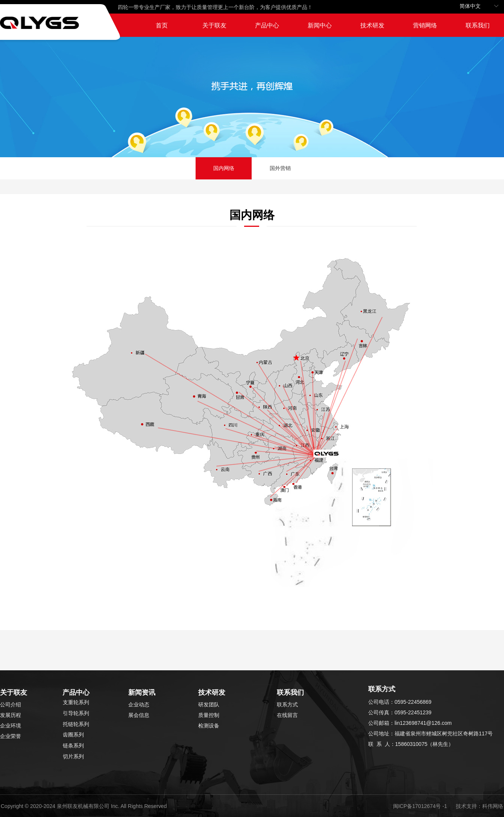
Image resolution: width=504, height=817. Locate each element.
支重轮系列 (76, 702)
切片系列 (73, 757)
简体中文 (470, 6)
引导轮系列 (76, 713)
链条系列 (73, 746)
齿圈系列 (73, 735)
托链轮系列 (76, 724)
